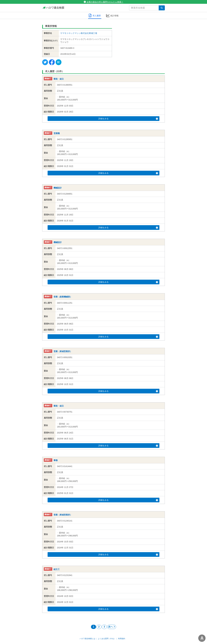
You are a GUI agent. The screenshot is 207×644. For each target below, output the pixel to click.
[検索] (162, 8)
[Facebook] (52, 62)
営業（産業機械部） (63, 297)
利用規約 (122, 639)
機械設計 (58, 188)
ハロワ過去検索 (53, 8)
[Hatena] (59, 62)
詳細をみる (109, 119)
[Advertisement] (141, 42)
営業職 (57, 133)
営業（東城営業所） (63, 351)
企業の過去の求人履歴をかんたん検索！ (104, 2)
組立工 (57, 569)
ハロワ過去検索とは (87, 639)
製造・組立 (59, 79)
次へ (112, 627)
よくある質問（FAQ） (107, 639)
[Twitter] (45, 62)
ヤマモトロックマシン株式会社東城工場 (79, 33)
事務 (56, 460)
